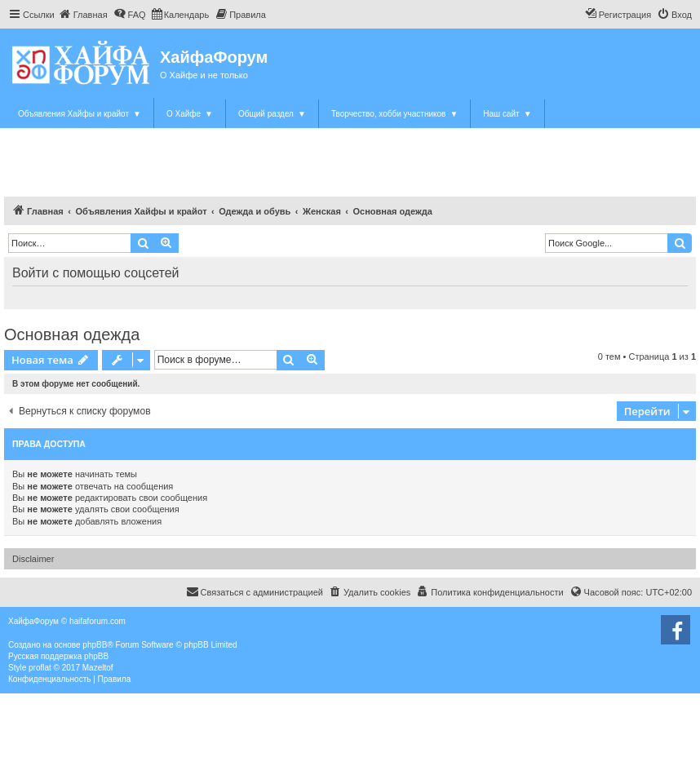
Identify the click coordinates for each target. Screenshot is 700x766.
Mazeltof (98, 668)
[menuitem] (83, 15)
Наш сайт (507, 114)
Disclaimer (33, 559)
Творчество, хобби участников (394, 114)
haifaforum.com (97, 621)
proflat (40, 668)
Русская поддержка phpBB (58, 656)
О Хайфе (190, 114)
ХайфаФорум (214, 57)
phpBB (95, 645)
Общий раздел (272, 114)
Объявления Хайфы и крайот (80, 114)
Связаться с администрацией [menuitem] (255, 591)
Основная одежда (72, 334)
